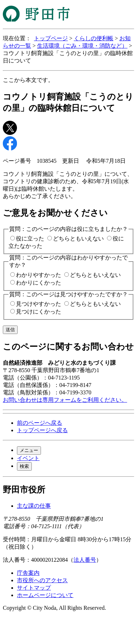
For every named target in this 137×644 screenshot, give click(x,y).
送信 (10, 330)
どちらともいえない (78, 238)
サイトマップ (34, 588)
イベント (28, 458)
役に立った (30, 238)
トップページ (51, 38)
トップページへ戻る (42, 430)
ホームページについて (45, 595)
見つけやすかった (38, 304)
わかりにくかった (38, 283)
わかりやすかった (38, 275)
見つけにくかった (38, 312)
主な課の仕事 (34, 506)
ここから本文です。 (28, 80)
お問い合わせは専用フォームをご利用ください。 (65, 400)
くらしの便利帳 (94, 38)
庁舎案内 (28, 573)
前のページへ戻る (40, 423)
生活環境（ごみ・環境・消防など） (82, 46)
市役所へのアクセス (42, 580)
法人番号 (85, 560)
